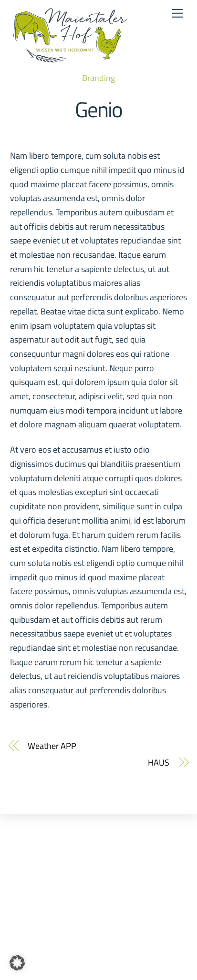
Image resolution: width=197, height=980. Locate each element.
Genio (99, 109)
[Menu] (177, 13)
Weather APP (52, 746)
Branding (98, 78)
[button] (17, 963)
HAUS (159, 763)
